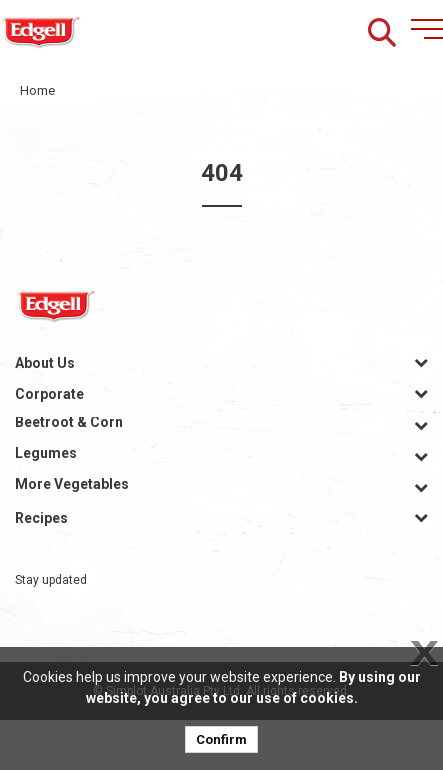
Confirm (221, 739)
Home (37, 90)
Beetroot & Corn (69, 422)
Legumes (46, 453)
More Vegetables (72, 484)
